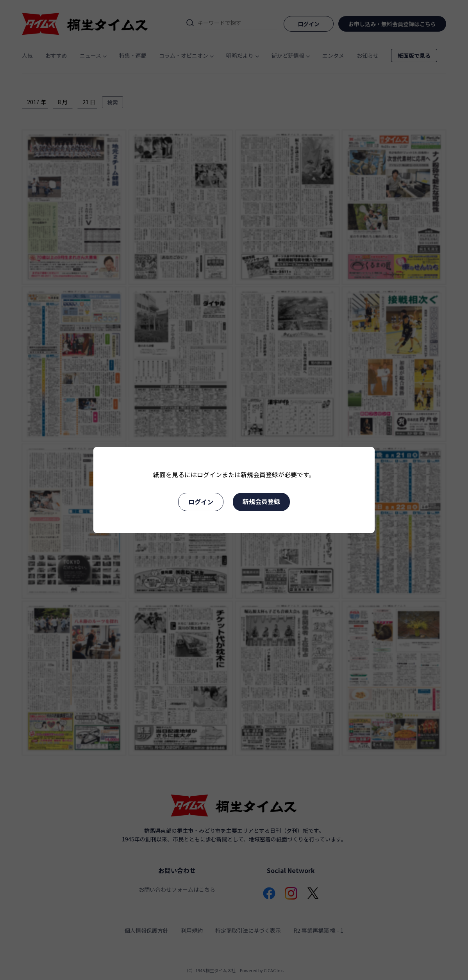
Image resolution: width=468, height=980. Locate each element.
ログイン (201, 502)
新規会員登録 (261, 501)
